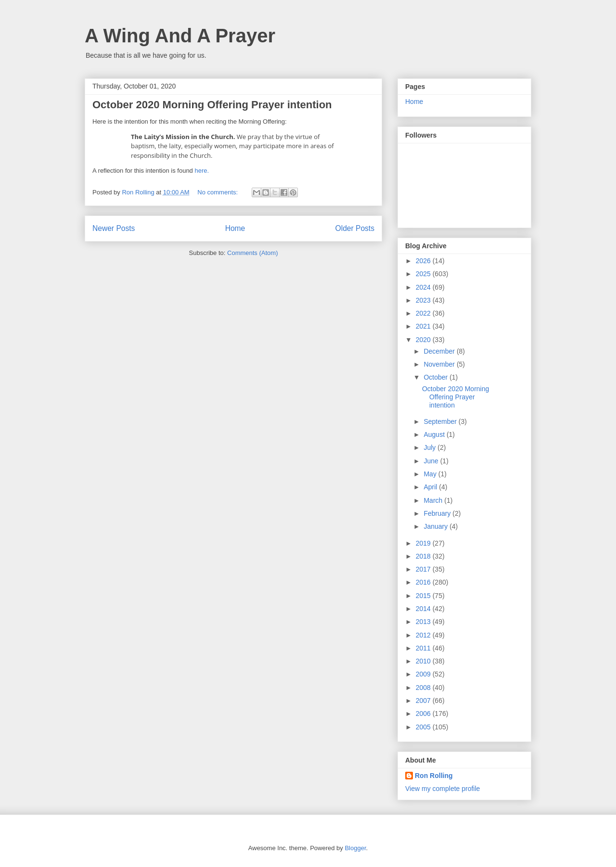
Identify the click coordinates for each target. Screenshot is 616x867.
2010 (424, 661)
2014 (424, 609)
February (438, 513)
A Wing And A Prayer (180, 36)
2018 (424, 556)
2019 (424, 543)
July (430, 447)
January (436, 526)
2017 (424, 569)
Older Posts (355, 228)
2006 (424, 714)
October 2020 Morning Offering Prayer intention (212, 105)
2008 (424, 688)
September (441, 421)
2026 (424, 261)
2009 (424, 674)
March (434, 500)
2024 (424, 287)
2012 (424, 635)
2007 (424, 701)
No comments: (218, 192)
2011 (424, 648)
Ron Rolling (434, 776)
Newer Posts (114, 228)
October (436, 377)
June (432, 461)
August (435, 434)
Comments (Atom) (252, 253)
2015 (424, 596)
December (440, 351)
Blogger (355, 848)
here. (202, 171)
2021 (424, 326)
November (440, 364)
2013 (424, 622)
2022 (424, 313)
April (431, 487)
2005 (424, 727)
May (431, 474)
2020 (424, 340)
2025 (424, 274)
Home (235, 228)
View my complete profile (443, 789)
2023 (424, 300)
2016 (424, 582)
